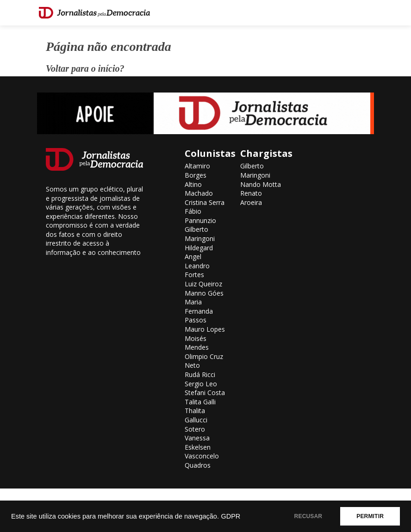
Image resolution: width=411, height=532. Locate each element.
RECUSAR (308, 516)
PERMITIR (370, 516)
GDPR (230, 516)
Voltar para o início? (85, 68)
